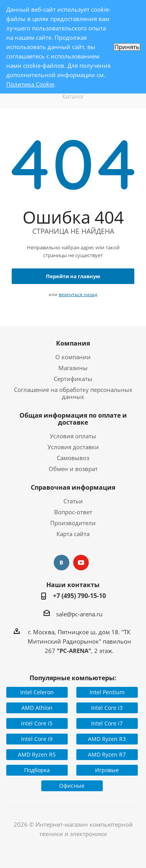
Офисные (72, 786)
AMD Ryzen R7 (107, 754)
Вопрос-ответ (73, 512)
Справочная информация (73, 487)
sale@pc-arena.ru (79, 614)
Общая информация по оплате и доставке (73, 419)
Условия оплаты (73, 436)
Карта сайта (73, 534)
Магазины (73, 368)
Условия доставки (73, 447)
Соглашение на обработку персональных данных (73, 393)
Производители (73, 523)
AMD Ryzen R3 (107, 739)
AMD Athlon (37, 708)
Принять (127, 47)
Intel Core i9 (37, 739)
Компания (73, 343)
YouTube (81, 563)
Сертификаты (73, 379)
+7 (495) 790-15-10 (79, 596)
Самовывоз (73, 458)
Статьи (73, 501)
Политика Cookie (30, 84)
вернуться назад (78, 294)
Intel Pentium (107, 692)
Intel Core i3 (107, 708)
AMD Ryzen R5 (37, 754)
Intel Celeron (37, 692)
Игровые (107, 770)
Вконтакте (62, 563)
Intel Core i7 (107, 723)
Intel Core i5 (37, 723)
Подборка (37, 770)
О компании (73, 357)
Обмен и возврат (73, 469)
